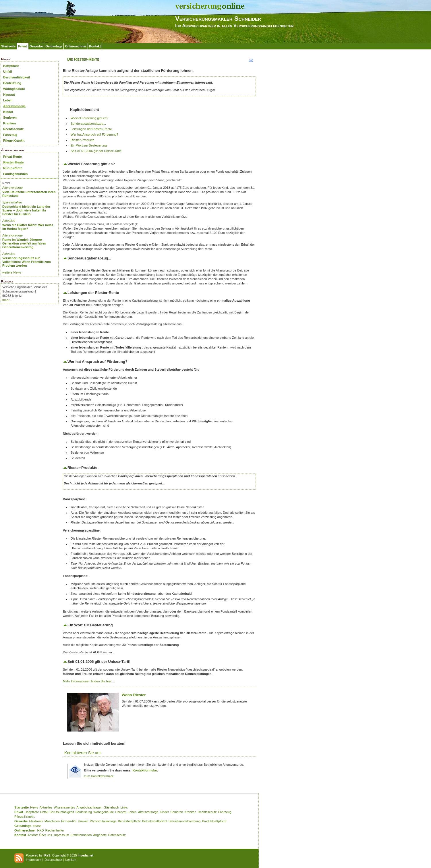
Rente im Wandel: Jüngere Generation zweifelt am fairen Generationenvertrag (24, 243)
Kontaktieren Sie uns (83, 753)
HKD (41, 830)
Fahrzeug (10, 135)
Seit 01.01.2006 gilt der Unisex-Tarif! (96, 151)
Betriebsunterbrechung (184, 821)
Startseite (8, 46)
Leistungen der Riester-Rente (91, 129)
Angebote (100, 835)
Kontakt (95, 46)
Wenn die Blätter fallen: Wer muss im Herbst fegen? (28, 227)
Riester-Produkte (83, 140)
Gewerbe (36, 46)
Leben (8, 100)
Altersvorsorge (14, 106)
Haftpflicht (11, 66)
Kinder (8, 112)
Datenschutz (117, 835)
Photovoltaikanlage (103, 821)
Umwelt (83, 821)
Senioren (10, 118)
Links (124, 807)
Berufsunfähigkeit (17, 77)
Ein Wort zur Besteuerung (89, 145)
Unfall (8, 72)
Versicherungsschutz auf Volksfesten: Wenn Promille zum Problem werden (27, 262)
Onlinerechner (76, 46)
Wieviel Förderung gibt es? (89, 118)
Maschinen (52, 821)
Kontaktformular (145, 770)
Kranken (9, 123)
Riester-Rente (13, 162)
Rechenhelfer (55, 830)
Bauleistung (12, 83)
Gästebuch (111, 807)
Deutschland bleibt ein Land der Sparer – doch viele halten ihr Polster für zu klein (26, 210)
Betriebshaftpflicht (155, 821)
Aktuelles (9, 221)
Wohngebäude (14, 89)
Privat (23, 46)
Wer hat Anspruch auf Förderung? (94, 134)
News (34, 807)
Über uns (46, 835)
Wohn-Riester (134, 695)
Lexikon (71, 860)
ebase (37, 826)
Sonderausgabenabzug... (88, 124)
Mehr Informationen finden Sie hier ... (89, 681)
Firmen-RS (69, 821)
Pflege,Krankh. (14, 141)
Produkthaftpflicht (214, 821)
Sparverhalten (12, 202)
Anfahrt (33, 835)
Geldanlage (54, 46)
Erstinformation (81, 835)
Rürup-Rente (13, 168)
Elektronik (36, 821)
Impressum (61, 835)
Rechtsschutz (13, 129)
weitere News (12, 272)
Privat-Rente (12, 157)
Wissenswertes (64, 807)
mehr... (7, 300)
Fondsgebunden (16, 174)
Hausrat (9, 95)
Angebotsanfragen (89, 807)
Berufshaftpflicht (129, 821)
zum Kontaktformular (99, 776)
